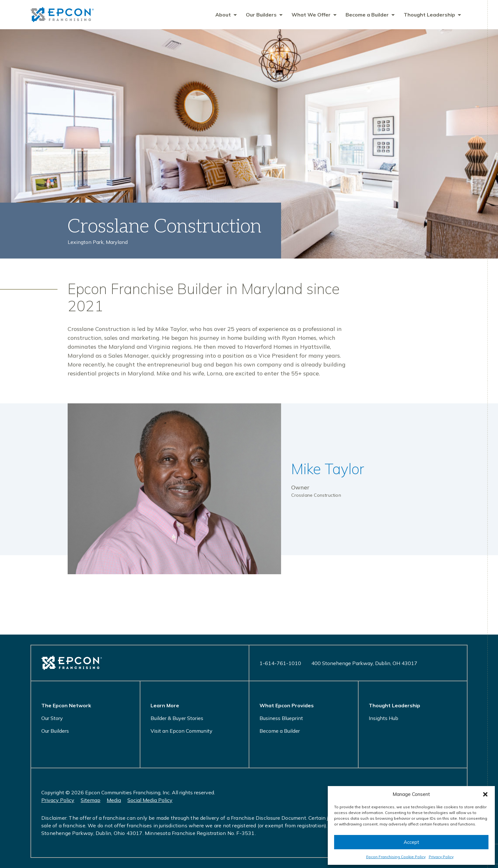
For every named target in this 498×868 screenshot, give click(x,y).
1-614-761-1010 (280, 663)
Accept (411, 842)
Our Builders (55, 731)
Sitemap (91, 800)
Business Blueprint (281, 718)
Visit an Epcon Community (182, 731)
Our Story (52, 718)
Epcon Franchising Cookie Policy (396, 857)
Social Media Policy (150, 800)
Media (114, 800)
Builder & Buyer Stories (177, 718)
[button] (485, 794)
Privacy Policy (441, 857)
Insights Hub (384, 718)
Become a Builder (280, 731)
